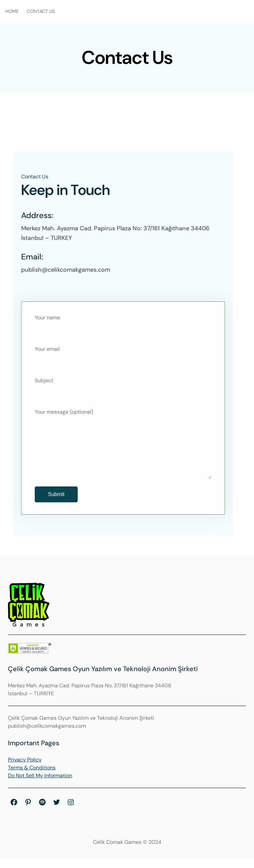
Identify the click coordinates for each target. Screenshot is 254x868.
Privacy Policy (25, 770)
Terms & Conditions (32, 777)
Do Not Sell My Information (40, 785)
